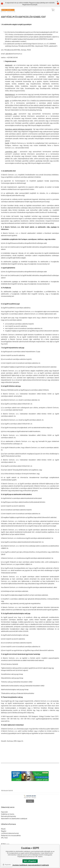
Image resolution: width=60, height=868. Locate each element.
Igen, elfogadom (30, 861)
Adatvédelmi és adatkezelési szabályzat (14, 818)
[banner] (8, 11)
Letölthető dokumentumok (10, 833)
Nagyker (4, 831)
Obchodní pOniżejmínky (8, 816)
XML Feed (4, 838)
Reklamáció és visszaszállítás (11, 835)
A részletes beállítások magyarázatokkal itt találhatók (30, 865)
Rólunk (3, 829)
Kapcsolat (4, 812)
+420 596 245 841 (30, 796)
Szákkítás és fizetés (8, 814)
